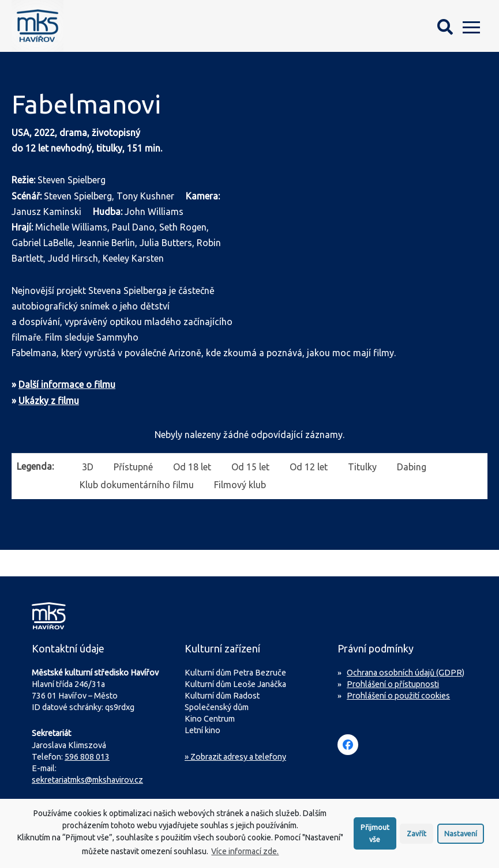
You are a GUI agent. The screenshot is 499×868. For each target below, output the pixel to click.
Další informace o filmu (67, 384)
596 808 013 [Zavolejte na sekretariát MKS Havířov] (87, 757)
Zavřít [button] (417, 837)
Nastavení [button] (461, 837)
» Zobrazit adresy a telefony (235, 757)
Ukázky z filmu (49, 401)
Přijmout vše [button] (375, 837)
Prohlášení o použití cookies (398, 696)
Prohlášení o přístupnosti (393, 684)
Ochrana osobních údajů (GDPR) (406, 673)
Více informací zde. (245, 855)
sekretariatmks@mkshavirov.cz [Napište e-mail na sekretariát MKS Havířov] (87, 780)
